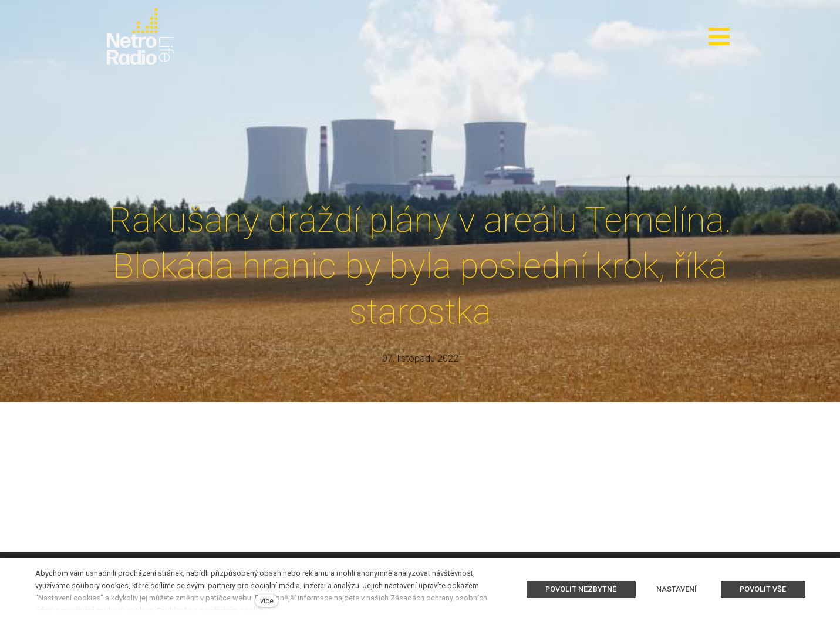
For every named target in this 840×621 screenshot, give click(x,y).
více (267, 601)
